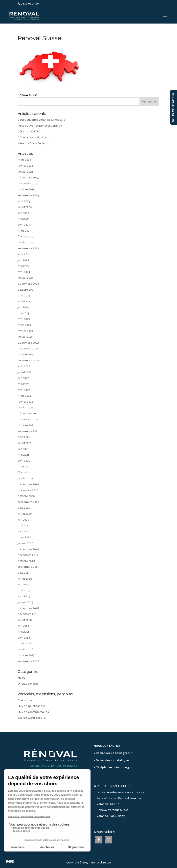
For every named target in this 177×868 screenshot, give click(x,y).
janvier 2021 (25, 478)
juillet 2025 (25, 207)
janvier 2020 (26, 543)
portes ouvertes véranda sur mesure (42, 120)
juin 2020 (23, 520)
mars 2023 (24, 325)
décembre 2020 (28, 484)
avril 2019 (24, 596)
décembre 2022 (28, 343)
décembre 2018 (28, 608)
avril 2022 (24, 390)
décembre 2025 (28, 177)
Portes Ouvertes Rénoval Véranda (40, 126)
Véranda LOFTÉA (29, 131)
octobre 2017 (26, 655)
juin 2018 (23, 626)
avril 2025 (24, 225)
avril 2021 (24, 461)
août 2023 (24, 295)
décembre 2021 (28, 413)
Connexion (25, 700)
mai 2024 (24, 266)
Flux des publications (31, 706)
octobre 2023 (26, 290)
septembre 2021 (28, 431)
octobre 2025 (26, 189)
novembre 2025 (28, 183)
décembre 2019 (28, 549)
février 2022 (25, 402)
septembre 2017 (28, 661)
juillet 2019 (25, 579)
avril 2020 (24, 531)
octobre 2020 (26, 496)
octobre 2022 (26, 354)
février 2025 (25, 236)
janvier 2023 (25, 337)
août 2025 (24, 201)
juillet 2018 (25, 620)
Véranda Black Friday (32, 143)
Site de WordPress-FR (32, 718)
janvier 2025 (26, 242)
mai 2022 (23, 384)
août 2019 (24, 573)
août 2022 (24, 366)
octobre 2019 (26, 561)
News (21, 678)
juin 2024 (23, 260)
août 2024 (24, 254)
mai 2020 (24, 525)
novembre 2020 (28, 490)
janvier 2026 (26, 172)
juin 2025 (23, 213)
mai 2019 (24, 590)
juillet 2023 (25, 301)
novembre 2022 (28, 348)
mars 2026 (25, 160)
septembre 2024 (28, 248)
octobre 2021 (26, 425)
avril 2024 (24, 272)
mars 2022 (24, 396)
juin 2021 (23, 449)
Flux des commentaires (33, 712)
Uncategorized (28, 684)
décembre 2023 (28, 284)
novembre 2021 (28, 419)
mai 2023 (23, 313)
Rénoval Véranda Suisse (34, 137)
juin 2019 (23, 584)
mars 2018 (24, 643)
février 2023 (25, 331)
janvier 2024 (26, 278)
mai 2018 (24, 632)
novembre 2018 (28, 614)
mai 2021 (23, 455)
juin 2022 (23, 378)
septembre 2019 (29, 567)
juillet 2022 (25, 372)
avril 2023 (24, 319)
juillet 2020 (25, 514)
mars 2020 (24, 537)
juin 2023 (23, 307)
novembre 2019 (28, 555)
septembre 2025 (28, 195)
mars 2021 (24, 466)
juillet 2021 (25, 443)
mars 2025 (24, 231)
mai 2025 (24, 219)
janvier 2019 (26, 602)
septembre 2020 (28, 502)
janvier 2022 (25, 407)
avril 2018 (24, 638)
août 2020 (24, 508)
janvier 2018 (26, 649)
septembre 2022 (28, 360)
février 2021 (25, 472)
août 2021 (24, 437)
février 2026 (26, 166)
